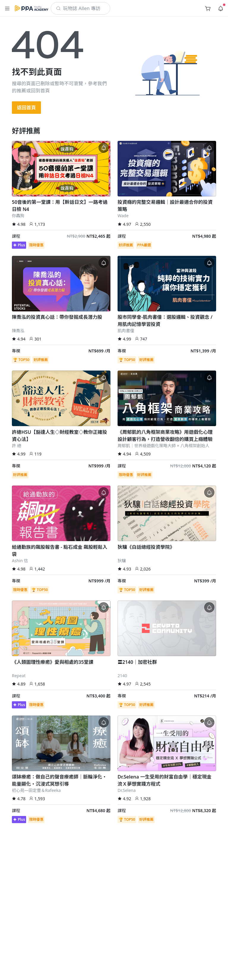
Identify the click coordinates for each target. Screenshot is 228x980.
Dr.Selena (127, 790)
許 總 (17, 446)
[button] (7, 8)
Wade (123, 216)
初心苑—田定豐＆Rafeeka (36, 790)
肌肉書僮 (126, 331)
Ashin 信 (20, 561)
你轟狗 (18, 216)
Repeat (19, 676)
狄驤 (122, 561)
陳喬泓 (18, 331)
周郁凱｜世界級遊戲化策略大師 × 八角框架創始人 (163, 446)
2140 (122, 676)
